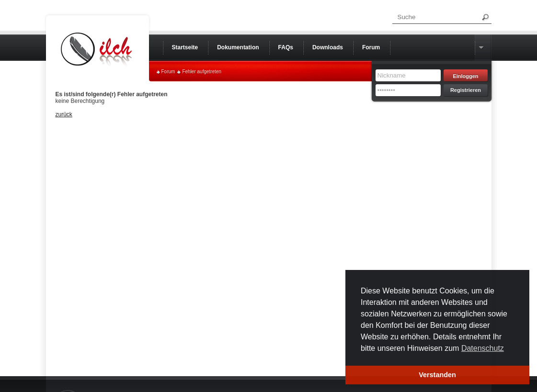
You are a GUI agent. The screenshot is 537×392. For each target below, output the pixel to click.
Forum (168, 72)
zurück (64, 114)
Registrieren (466, 90)
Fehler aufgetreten (202, 72)
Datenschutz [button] (483, 348)
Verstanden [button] (437, 375)
